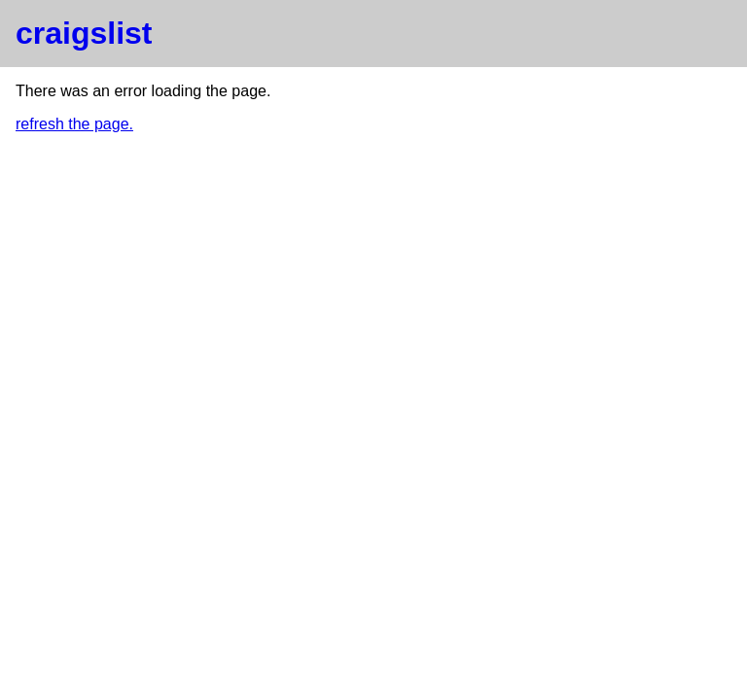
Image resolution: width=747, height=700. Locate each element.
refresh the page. (74, 124)
